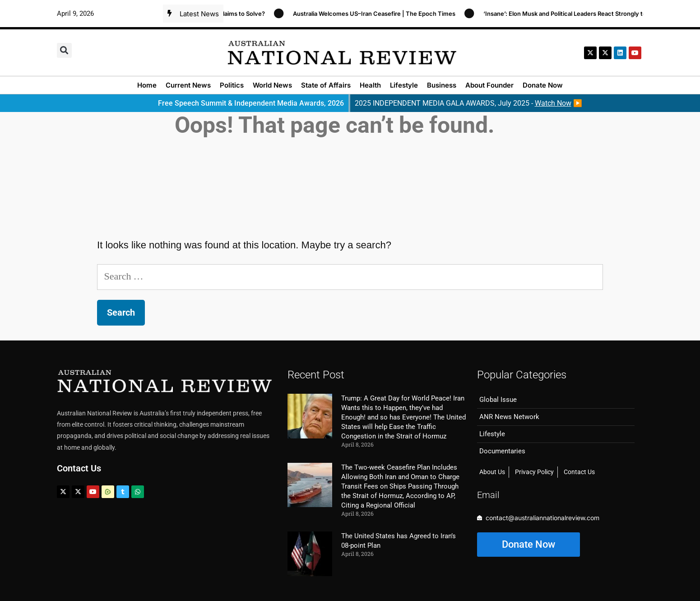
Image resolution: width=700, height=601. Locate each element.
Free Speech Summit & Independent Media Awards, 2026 (251, 103)
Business (442, 85)
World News (272, 85)
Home (147, 85)
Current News (188, 85)
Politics (232, 85)
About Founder (489, 85)
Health (370, 85)
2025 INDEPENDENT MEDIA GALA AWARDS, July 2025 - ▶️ (468, 103)
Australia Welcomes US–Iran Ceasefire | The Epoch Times (377, 14)
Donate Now (543, 85)
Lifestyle (404, 85)
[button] (64, 50)
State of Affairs (326, 85)
